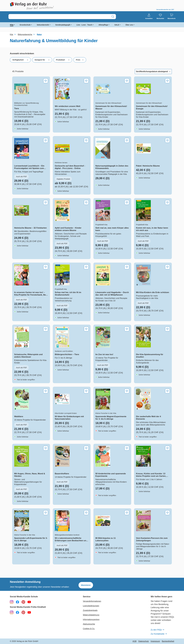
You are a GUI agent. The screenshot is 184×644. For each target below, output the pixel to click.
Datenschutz (144, 641)
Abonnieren (86, 585)
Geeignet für (42, 60)
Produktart (63, 60)
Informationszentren (91, 619)
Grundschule (25, 25)
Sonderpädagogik (63, 25)
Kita (12, 25)
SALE (117, 25)
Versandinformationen (92, 601)
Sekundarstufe (43, 25)
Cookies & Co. (89, 629)
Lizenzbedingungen (91, 606)
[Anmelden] (149, 17)
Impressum (155, 641)
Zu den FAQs (157, 630)
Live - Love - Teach (84, 25)
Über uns (129, 25)
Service (87, 597)
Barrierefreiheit (168, 641)
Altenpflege (103, 25)
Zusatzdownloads (90, 610)
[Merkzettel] (160, 17)
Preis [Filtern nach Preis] (80, 60)
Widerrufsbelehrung (91, 615)
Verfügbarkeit (20, 60)
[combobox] (59, 17)
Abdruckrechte (89, 624)
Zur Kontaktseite (159, 634)
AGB (134, 641)
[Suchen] (113, 17)
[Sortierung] (153, 72)
